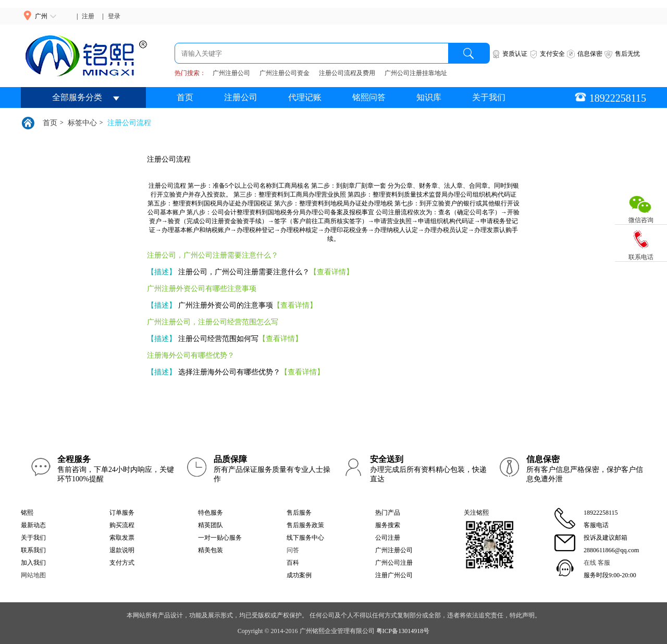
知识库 (429, 97)
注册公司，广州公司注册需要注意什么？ (213, 255)
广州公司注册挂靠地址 (416, 73)
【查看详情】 (331, 272)
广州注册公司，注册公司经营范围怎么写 (213, 322)
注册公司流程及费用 (347, 73)
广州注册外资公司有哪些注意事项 (202, 289)
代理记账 (305, 97)
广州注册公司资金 (285, 73)
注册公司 (241, 97)
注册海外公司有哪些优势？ (191, 355)
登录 (114, 16)
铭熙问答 (369, 97)
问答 (293, 550)
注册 (88, 16)
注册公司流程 (129, 123)
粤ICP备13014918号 (403, 631)
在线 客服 (597, 563)
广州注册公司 (231, 73)
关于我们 (489, 97)
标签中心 (82, 123)
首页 (185, 97)
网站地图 (33, 575)
